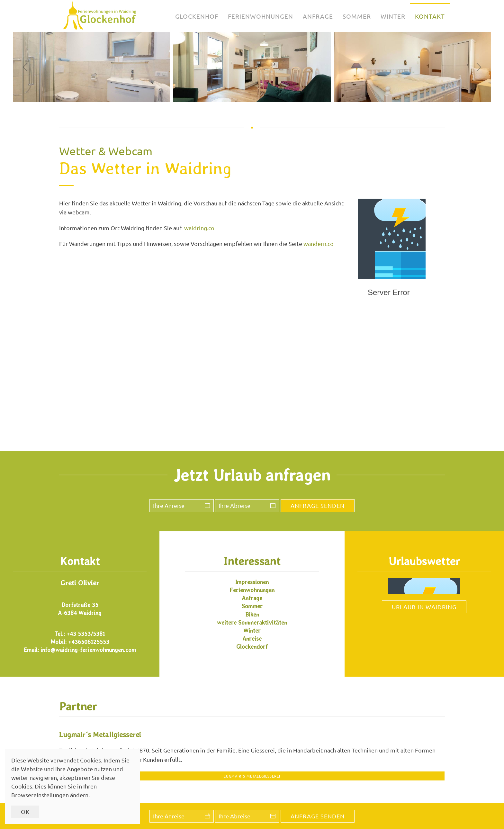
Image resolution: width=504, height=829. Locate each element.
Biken (252, 614)
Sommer (357, 16)
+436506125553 (89, 642)
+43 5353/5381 (86, 634)
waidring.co (199, 228)
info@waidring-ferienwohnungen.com (88, 650)
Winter (393, 16)
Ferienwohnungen (261, 16)
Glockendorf (252, 647)
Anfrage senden (318, 816)
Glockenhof (197, 16)
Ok (25, 811)
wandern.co (319, 243)
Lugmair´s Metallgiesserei (252, 776)
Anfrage (318, 16)
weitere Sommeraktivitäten (252, 622)
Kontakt (430, 16)
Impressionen (252, 582)
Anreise (252, 639)
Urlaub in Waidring (424, 607)
